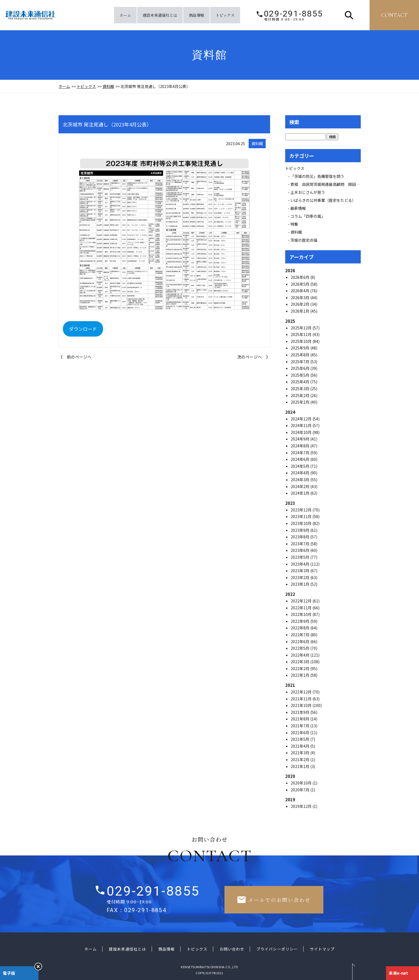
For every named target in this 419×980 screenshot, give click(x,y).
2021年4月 (300, 746)
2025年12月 (302, 328)
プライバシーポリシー (277, 949)
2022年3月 (300, 662)
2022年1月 (300, 675)
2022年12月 (302, 601)
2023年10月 (302, 523)
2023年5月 (300, 557)
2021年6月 (300, 733)
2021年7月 (300, 726)
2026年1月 (300, 311)
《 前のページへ (75, 357)
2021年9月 (300, 712)
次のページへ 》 (254, 357)
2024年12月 (302, 419)
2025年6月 (300, 368)
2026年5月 (300, 284)
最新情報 (300, 208)
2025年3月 (300, 389)
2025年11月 (302, 334)
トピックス (225, 15)
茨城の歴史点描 (304, 240)
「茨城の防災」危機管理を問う (317, 176)
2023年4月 (300, 564)
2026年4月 (300, 291)
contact (394, 15)
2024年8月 (300, 446)
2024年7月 (300, 453)
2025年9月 (300, 348)
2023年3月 (300, 571)
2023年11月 (302, 516)
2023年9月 (300, 530)
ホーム (125, 15)
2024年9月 (300, 439)
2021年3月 (300, 753)
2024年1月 (300, 493)
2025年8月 (300, 355)
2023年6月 (300, 550)
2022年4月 (300, 655)
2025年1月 (300, 402)
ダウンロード (83, 329)
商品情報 (196, 15)
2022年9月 (300, 621)
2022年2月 (300, 668)
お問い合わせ (232, 949)
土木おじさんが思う (308, 192)
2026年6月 (300, 277)
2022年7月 (300, 635)
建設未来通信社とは (160, 15)
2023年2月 (300, 577)
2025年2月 (300, 395)
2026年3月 (300, 298)
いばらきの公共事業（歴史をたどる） (323, 200)
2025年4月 (300, 382)
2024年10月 (302, 432)
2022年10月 (302, 614)
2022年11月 (302, 608)
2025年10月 (302, 341)
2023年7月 (300, 544)
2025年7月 (300, 362)
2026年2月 (300, 304)
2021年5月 (300, 739)
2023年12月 (302, 510)
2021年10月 (302, 705)
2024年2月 (300, 486)
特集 (294, 224)
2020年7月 (300, 790)
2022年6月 (300, 642)
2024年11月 (302, 425)
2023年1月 (300, 584)
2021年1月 (300, 766)
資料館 (108, 86)
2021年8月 (300, 719)
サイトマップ (322, 949)
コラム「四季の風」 (308, 216)
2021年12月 (302, 692)
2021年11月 (302, 699)
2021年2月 (300, 759)
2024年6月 (300, 459)
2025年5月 (300, 375)
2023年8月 (300, 537)
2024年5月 (300, 466)
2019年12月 (302, 806)
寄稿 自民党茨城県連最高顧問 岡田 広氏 (331, 184)
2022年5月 (300, 648)
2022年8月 (300, 628)
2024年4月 (300, 473)
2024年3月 (300, 480)
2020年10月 (302, 783)
